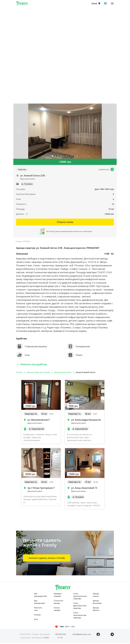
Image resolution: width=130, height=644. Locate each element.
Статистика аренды (58, 603)
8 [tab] (72, 157)
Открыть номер (65, 223)
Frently (22, 4)
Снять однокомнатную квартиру (79, 597)
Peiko (47, 638)
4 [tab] (61, 157)
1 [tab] (53, 157)
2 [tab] (55, 157)
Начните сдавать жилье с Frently (47, 559)
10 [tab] (77, 157)
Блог (36, 620)
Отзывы (37, 616)
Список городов (57, 610)
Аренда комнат (96, 596)
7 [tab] (69, 157)
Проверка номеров (58, 596)
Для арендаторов (39, 603)
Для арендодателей (40, 596)
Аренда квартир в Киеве (38, 373)
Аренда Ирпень (96, 610)
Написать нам (38, 610)
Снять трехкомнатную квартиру (79, 616)
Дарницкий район (63, 373)
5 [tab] (64, 157)
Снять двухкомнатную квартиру (79, 606)
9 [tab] (75, 157)
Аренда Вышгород (97, 603)
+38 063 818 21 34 (60, 637)
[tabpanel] (65, 132)
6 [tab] (66, 157)
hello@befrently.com (82, 635)
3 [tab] (58, 157)
